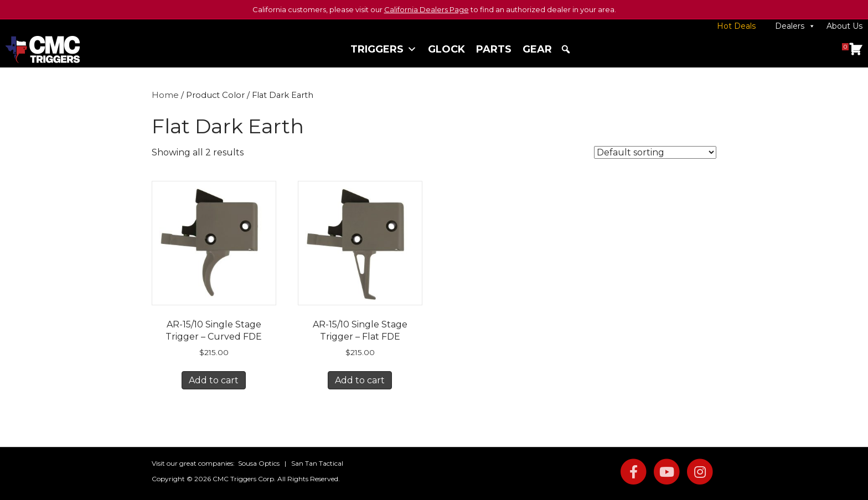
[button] (566, 49)
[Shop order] (655, 152)
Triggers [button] (384, 49)
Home (165, 95)
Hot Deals (736, 26)
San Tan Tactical (317, 463)
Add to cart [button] (214, 380)
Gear (537, 49)
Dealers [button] (795, 26)
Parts (494, 49)
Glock (446, 49)
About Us (844, 26)
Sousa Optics (259, 463)
